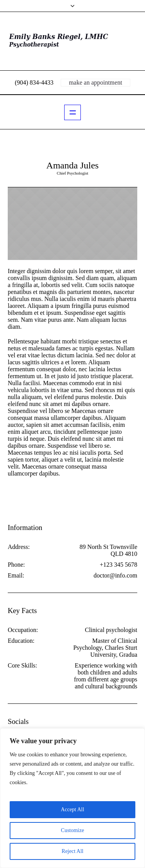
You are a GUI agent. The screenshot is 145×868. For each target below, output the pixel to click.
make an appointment (96, 82)
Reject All (72, 851)
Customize (73, 830)
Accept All (72, 809)
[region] (72, 798)
